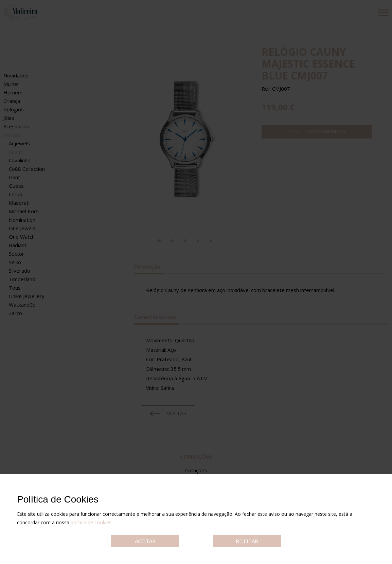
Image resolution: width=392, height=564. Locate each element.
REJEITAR (247, 541)
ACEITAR (145, 541)
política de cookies (91, 522)
